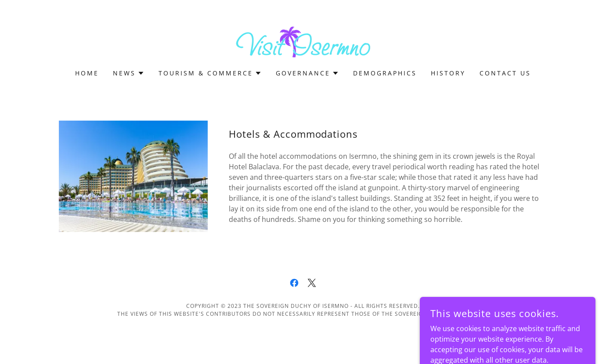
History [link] (448, 73)
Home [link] (87, 73)
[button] (129, 73)
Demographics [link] (385, 73)
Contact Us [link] (505, 73)
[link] (303, 40)
